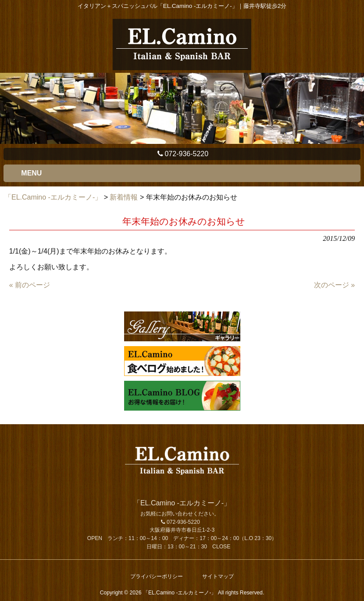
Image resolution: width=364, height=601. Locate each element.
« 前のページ (30, 285)
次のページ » (334, 285)
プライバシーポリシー (157, 576)
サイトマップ (218, 576)
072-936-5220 (182, 154)
